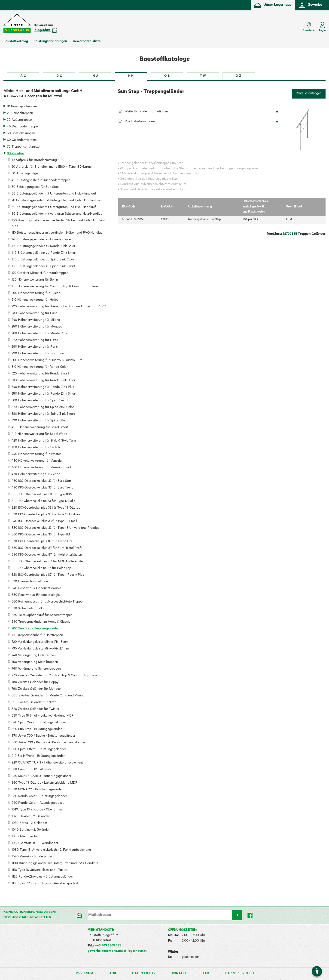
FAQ (206, 974)
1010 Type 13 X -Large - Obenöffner (37, 810)
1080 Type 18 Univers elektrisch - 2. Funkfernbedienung (51, 850)
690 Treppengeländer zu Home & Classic (41, 622)
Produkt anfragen (309, 94)
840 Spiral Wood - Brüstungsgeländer (39, 723)
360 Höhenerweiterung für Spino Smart (40, 401)
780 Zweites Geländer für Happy (35, 683)
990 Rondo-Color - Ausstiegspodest (38, 803)
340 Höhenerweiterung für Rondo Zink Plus (43, 387)
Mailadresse (100, 915)
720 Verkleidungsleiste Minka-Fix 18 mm (40, 642)
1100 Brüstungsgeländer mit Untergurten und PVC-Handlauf (55, 864)
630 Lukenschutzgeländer (30, 582)
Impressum (84, 974)
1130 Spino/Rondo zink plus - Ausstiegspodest (45, 884)
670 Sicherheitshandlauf (29, 609)
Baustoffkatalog (16, 42)
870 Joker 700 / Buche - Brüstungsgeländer (43, 736)
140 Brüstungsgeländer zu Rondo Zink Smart (44, 253)
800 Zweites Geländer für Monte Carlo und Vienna (48, 696)
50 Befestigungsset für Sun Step (35, 187)
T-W (203, 76)
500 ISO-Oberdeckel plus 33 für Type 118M (42, 495)
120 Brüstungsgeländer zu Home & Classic (42, 240)
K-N (131, 76)
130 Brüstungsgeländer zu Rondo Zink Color (43, 247)
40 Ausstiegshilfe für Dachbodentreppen (41, 181)
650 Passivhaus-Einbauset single (36, 595)
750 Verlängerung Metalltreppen (35, 662)
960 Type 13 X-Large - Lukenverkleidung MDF (44, 783)
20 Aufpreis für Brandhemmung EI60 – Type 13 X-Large (52, 167)
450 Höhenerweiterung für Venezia (37, 461)
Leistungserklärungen (50, 42)
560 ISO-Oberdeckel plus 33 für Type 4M (41, 535)
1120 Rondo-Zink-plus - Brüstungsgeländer (42, 877)
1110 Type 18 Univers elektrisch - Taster (40, 870)
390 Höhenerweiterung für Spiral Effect (40, 421)
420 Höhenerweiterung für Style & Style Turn (44, 441)
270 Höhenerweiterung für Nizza (35, 340)
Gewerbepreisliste (87, 42)
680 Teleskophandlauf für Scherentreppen (42, 615)
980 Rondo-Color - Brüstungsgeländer (39, 797)
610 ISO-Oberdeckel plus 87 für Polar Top (41, 569)
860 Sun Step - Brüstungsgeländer (37, 730)
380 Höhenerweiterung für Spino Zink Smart (43, 414)
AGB (113, 974)
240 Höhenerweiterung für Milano (36, 320)
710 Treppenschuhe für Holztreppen (37, 636)
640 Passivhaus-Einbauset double (36, 589)
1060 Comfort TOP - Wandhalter (35, 844)
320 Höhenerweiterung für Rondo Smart (40, 374)
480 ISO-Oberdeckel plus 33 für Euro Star (41, 481)
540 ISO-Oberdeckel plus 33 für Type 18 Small (44, 522)
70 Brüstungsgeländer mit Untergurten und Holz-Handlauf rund (58, 201)
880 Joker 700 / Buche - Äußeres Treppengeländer (48, 743)
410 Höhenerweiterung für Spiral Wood (39, 434)
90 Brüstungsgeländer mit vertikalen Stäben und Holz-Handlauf (58, 214)
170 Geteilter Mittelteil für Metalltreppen (40, 273)
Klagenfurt (46, 31)
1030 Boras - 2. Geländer (29, 823)
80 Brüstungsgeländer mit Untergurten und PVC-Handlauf (54, 207)
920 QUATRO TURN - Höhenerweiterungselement (47, 763)
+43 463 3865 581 (108, 946)
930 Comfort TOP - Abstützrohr (35, 770)
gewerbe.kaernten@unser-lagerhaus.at (117, 951)
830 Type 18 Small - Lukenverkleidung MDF (43, 716)
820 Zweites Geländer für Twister (35, 709)
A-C (23, 76)
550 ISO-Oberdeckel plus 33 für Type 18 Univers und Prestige (55, 528)
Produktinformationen (141, 122)
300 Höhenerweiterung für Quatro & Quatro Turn (47, 361)
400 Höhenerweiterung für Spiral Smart (40, 428)
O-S (167, 76)
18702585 (290, 234)
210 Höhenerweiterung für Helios (35, 300)
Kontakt (179, 974)
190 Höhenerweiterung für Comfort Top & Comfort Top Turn (55, 287)
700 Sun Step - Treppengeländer (35, 629)
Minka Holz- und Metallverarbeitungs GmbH (57, 94)
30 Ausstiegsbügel (25, 174)
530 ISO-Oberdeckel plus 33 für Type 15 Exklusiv (46, 515)
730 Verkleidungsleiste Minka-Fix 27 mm (40, 649)
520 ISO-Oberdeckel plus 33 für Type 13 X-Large (46, 508)
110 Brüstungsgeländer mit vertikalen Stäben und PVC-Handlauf (58, 233)
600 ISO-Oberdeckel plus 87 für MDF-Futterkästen (48, 562)
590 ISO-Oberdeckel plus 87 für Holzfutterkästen (47, 555)
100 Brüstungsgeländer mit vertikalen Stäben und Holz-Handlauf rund (58, 224)
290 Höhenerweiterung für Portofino (38, 354)
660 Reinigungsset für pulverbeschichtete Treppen (48, 602)
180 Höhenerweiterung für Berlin (35, 280)
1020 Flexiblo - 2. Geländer (30, 817)
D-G (59, 76)
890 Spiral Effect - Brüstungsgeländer (39, 750)
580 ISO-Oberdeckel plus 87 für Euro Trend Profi (47, 548)
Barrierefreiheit (240, 974)
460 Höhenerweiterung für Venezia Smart (41, 468)
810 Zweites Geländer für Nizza (34, 703)
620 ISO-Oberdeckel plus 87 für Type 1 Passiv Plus (48, 575)
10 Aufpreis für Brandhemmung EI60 (38, 161)
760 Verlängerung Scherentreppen (36, 669)
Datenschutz (144, 974)
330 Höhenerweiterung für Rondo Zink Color (43, 381)
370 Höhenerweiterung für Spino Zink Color (43, 408)
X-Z (239, 76)
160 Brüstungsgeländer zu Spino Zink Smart (43, 267)
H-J (95, 76)
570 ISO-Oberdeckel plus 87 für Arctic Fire (42, 542)
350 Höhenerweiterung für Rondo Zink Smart (44, 394)
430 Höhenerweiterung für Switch (36, 448)
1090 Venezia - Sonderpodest (33, 857)
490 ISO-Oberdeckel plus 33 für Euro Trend (43, 488)
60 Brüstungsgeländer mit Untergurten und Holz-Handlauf (54, 194)
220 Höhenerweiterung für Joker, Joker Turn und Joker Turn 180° (59, 307)
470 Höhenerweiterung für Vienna (36, 475)
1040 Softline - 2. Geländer (31, 830)
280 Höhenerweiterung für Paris (35, 347)
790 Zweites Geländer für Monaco (36, 689)
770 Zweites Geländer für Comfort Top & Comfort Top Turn (54, 676)
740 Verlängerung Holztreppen (34, 656)
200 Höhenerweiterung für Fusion (36, 294)
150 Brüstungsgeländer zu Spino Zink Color (43, 260)
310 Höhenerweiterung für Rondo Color (40, 367)
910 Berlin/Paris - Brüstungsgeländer (38, 756)
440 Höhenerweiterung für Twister (36, 454)
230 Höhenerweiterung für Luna (35, 314)
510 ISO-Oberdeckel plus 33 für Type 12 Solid (43, 501)
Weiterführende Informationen (146, 112)
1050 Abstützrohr (24, 837)
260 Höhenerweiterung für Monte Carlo (40, 334)
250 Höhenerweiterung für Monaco (37, 327)
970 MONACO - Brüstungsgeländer (37, 790)
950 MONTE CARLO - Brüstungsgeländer (41, 776)
